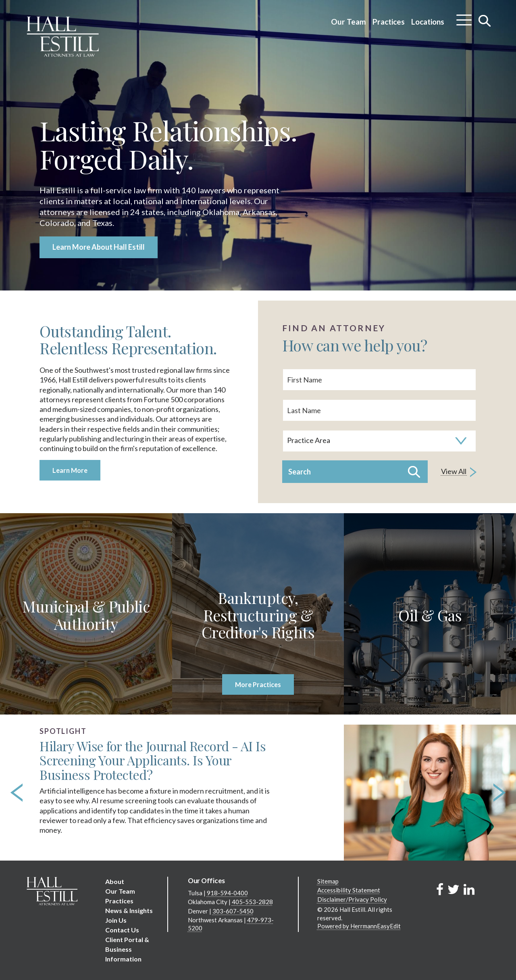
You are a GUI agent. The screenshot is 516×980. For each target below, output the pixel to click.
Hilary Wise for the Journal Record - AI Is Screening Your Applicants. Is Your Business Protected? (153, 760)
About (115, 881)
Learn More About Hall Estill (99, 247)
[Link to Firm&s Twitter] (454, 889)
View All (459, 472)
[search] (379, 425)
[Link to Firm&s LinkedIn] (469, 889)
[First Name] (379, 380)
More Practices (258, 684)
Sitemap (328, 881)
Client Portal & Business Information (127, 949)
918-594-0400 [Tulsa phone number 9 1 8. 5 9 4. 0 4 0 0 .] (227, 893)
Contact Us (122, 930)
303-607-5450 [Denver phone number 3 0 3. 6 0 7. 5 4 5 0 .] (233, 911)
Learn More (70, 470)
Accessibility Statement (349, 890)
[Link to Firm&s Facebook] (440, 889)
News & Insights (129, 910)
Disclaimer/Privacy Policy (352, 899)
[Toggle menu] (464, 17)
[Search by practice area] (379, 441)
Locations (428, 22)
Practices (389, 22)
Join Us (116, 920)
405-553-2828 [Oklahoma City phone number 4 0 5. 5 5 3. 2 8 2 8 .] (252, 902)
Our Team (349, 22)
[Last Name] (379, 410)
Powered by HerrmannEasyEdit (359, 926)
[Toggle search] (485, 21)
